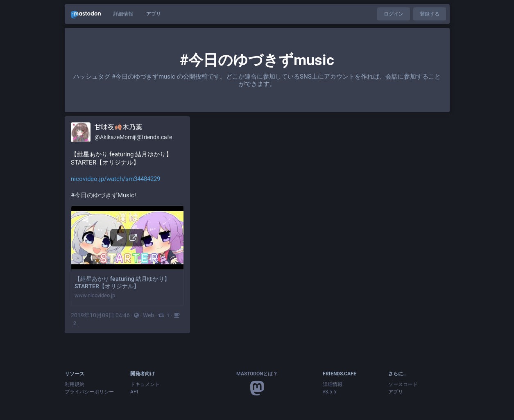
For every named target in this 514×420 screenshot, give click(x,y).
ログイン (394, 14)
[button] (128, 256)
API (134, 392)
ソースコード (403, 384)
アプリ (154, 14)
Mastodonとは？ (257, 374)
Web (148, 315)
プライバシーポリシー (89, 392)
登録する (430, 14)
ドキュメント (145, 384)
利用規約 (75, 384)
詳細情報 (123, 14)
